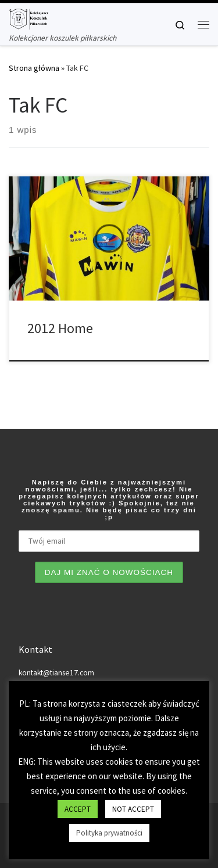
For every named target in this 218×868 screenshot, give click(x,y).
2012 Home (60, 328)
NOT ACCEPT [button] (133, 809)
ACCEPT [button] (78, 809)
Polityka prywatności (109, 833)
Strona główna (34, 68)
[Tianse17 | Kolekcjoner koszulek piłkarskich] (28, 17)
